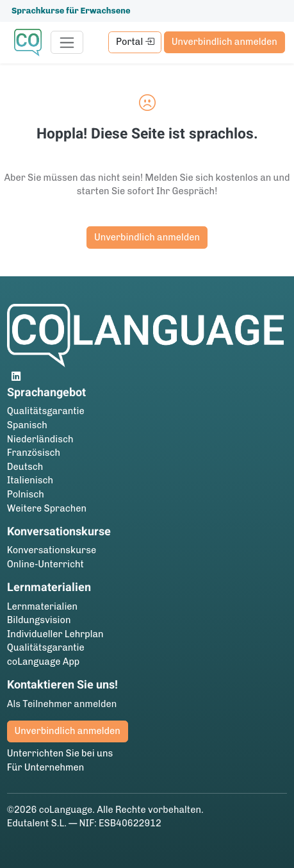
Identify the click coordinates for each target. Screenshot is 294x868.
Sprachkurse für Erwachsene (71, 11)
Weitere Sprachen (47, 508)
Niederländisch (40, 439)
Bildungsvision (39, 620)
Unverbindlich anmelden (225, 42)
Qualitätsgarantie (46, 411)
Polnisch (26, 494)
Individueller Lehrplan (55, 634)
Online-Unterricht (45, 564)
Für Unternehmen (46, 767)
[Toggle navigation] (67, 42)
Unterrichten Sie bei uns (60, 753)
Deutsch (25, 467)
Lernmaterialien (42, 606)
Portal (135, 42)
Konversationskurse (52, 550)
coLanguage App (44, 662)
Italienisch (30, 480)
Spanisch (27, 425)
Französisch (34, 453)
